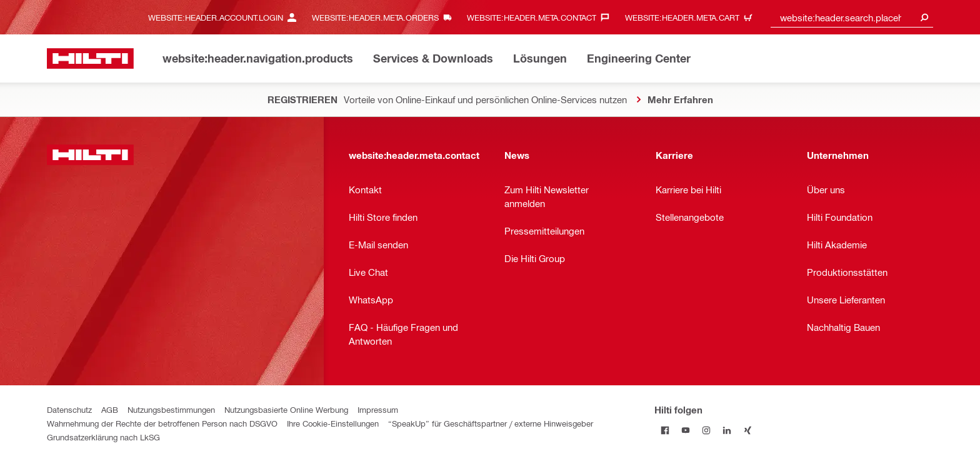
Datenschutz (69, 409)
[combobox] (852, 17)
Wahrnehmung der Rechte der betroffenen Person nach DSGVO (162, 423)
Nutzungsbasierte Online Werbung (286, 409)
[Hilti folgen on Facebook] (665, 430)
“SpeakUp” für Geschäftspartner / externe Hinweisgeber (491, 423)
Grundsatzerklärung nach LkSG (103, 437)
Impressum (378, 409)
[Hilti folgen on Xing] (747, 430)
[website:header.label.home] (90, 58)
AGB (110, 409)
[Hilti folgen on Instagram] (706, 430)
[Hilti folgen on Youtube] (685, 430)
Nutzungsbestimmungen (171, 409)
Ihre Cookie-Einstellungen (333, 423)
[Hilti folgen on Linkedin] (727, 430)
